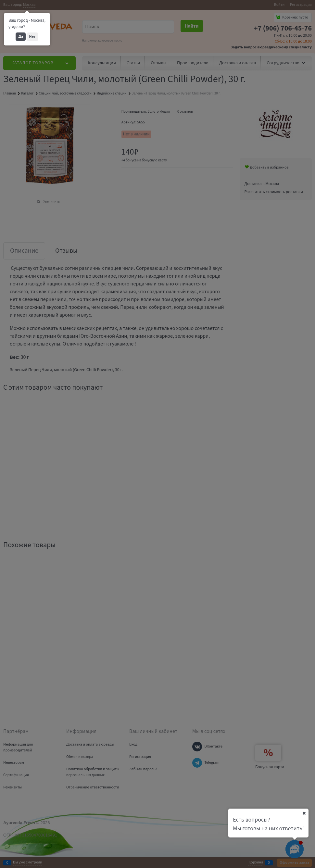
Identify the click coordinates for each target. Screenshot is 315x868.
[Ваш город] (304, 813)
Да (21, 37)
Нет (32, 37)
